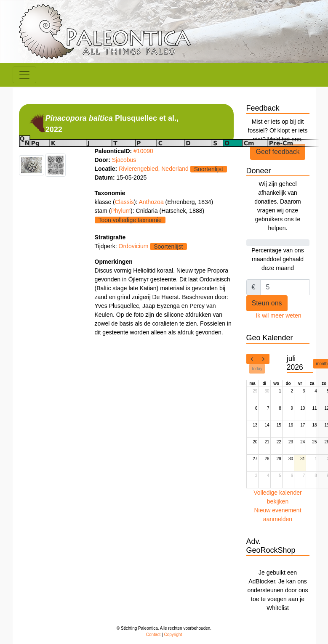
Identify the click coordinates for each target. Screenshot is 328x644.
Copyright (173, 635)
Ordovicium (134, 246)
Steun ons (267, 303)
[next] (264, 359)
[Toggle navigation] (24, 75)
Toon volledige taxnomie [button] (130, 220)
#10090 (143, 151)
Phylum (121, 211)
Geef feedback (277, 152)
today (257, 369)
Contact (153, 635)
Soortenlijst (209, 169)
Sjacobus (124, 160)
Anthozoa (152, 202)
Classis (124, 202)
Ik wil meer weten (278, 315)
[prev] (252, 359)
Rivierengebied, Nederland (154, 169)
